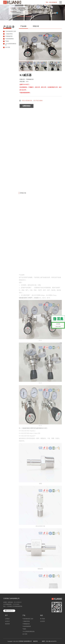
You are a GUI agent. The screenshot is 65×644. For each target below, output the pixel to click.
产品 (24, 615)
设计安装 (8, 47)
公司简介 (7, 619)
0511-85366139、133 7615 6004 (34, 101)
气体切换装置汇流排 (11, 31)
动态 (41, 615)
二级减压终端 (9, 34)
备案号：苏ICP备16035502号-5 (49, 641)
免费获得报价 (28, 106)
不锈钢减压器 (9, 36)
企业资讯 (42, 621)
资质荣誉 (7, 624)
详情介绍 (36, 26)
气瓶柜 (7, 41)
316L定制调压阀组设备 (11, 44)
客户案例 (42, 619)
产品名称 (23, 26)
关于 (6, 615)
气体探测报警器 (9, 39)
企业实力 (7, 621)
